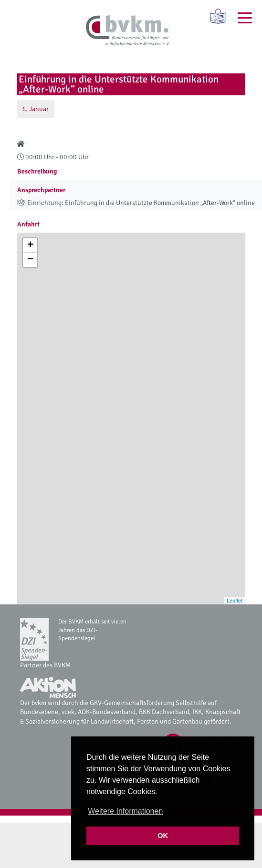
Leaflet (235, 601)
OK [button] (163, 836)
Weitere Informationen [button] (125, 811)
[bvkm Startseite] (128, 31)
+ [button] (30, 245)
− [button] (30, 260)
